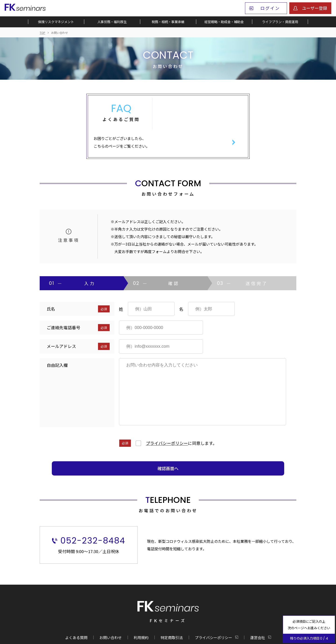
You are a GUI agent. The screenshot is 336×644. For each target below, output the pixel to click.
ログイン (270, 8)
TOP (42, 33)
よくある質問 (76, 614)
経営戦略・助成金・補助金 (224, 22)
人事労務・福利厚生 (112, 22)
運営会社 (258, 614)
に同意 (181, 420)
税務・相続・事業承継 (168, 22)
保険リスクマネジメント (56, 22)
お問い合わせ (111, 614)
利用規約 (141, 614)
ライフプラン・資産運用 (280, 22)
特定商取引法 (172, 614)
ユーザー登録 (315, 8)
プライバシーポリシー (167, 420)
